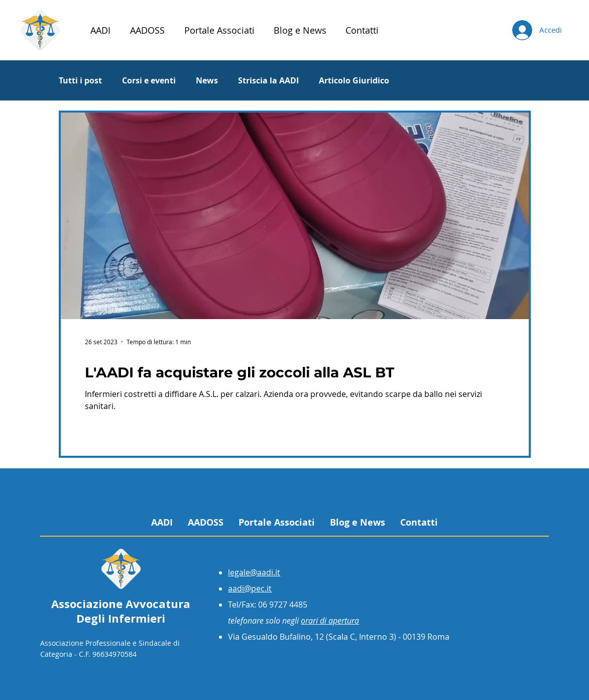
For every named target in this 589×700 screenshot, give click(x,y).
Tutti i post (80, 80)
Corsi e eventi (149, 80)
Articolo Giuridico (354, 80)
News (207, 80)
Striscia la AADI (268, 80)
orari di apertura (330, 621)
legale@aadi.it (254, 572)
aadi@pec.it (250, 588)
